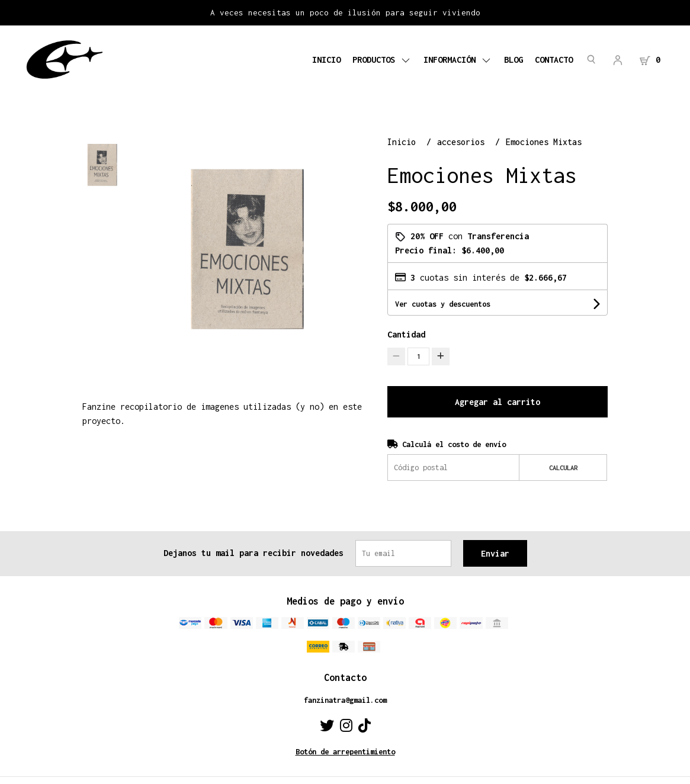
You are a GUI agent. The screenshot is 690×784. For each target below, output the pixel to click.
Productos (382, 60)
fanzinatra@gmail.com (345, 700)
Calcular (563, 467)
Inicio (326, 60)
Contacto (554, 60)
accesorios (463, 142)
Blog (514, 60)
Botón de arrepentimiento (345, 752)
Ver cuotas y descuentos (443, 304)
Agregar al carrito (498, 402)
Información (458, 60)
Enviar (495, 553)
